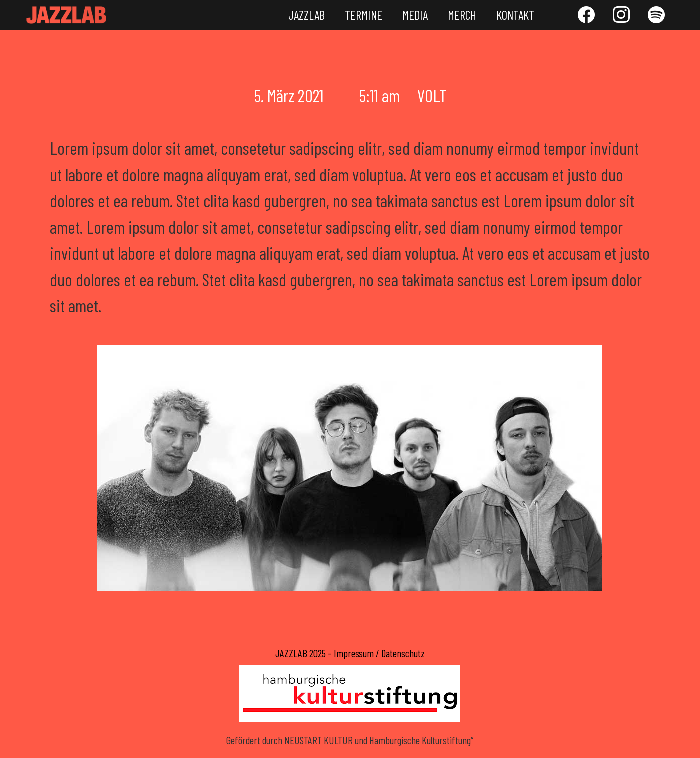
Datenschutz (403, 653)
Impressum (354, 653)
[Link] (67, 15)
